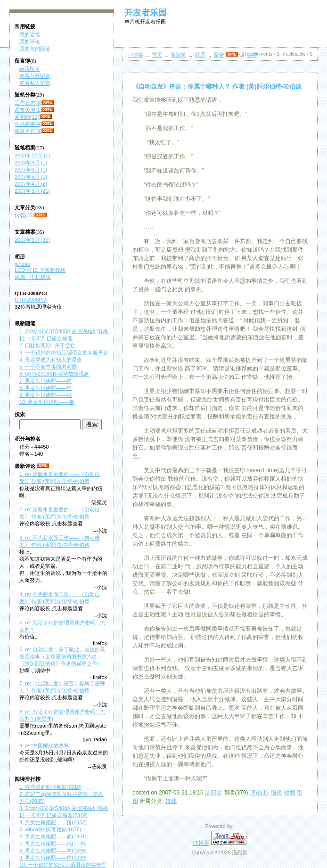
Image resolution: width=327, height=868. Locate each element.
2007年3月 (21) (32, 191)
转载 (171, 801)
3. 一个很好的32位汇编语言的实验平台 (64, 352)
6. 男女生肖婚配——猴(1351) (53, 836)
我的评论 (30, 41)
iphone (22, 264)
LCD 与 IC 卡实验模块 (40, 270)
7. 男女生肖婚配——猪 (45, 381)
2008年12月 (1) (32, 156)
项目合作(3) (28, 131)
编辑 (277, 793)
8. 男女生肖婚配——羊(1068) (53, 851)
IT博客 (136, 55)
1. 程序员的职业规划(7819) (50, 787)
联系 (200, 55)
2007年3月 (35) (32, 240)
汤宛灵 (213, 793)
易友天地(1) (28, 110)
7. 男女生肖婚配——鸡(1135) (53, 843)
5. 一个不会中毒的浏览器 (48, 367)
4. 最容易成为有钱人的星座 (51, 360)
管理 (252, 55)
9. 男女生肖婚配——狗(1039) (53, 858)
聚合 (219, 55)
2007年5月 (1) (31, 177)
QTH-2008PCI (31, 300)
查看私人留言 (35, 83)
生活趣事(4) (28, 124)
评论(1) (259, 793)
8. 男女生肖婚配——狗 (45, 388)
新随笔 (178, 55)
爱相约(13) (27, 117)
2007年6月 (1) (31, 170)
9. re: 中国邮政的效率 (44, 745)
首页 (157, 55)
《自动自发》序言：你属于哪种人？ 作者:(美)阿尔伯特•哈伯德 (217, 86)
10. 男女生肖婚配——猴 (47, 402)
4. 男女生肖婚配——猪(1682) (53, 822)
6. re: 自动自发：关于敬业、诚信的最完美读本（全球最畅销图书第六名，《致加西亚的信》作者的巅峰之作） (62, 656)
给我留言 (30, 69)
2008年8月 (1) (31, 163)
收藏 (290, 793)
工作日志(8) (28, 103)
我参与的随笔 (35, 49)
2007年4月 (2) (31, 184)
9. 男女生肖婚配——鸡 (45, 395)
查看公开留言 (35, 76)
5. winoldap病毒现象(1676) (50, 829)
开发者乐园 (146, 13)
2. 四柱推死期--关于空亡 (47, 345)
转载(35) (25, 215)
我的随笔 (30, 34)
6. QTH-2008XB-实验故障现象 (54, 374)
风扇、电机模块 (33, 277)
